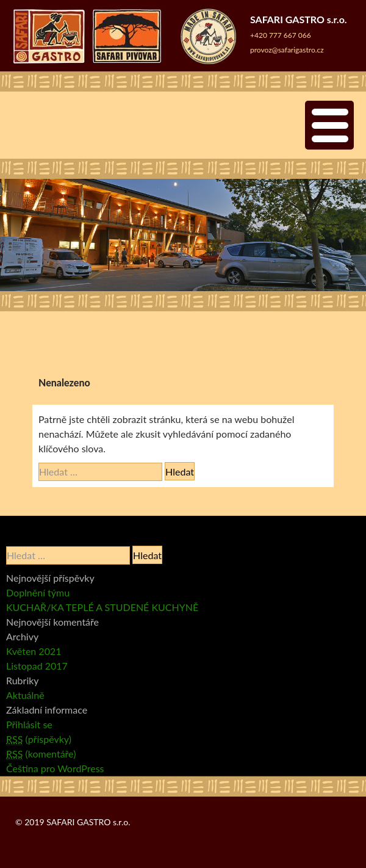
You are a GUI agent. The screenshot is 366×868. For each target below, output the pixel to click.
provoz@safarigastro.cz (287, 50)
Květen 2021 (34, 651)
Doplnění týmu (38, 592)
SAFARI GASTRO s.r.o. (88, 822)
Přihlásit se (29, 724)
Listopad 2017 (37, 666)
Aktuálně (25, 695)
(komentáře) (41, 754)
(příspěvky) (39, 739)
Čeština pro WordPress (55, 768)
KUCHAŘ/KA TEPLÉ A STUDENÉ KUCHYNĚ (102, 607)
